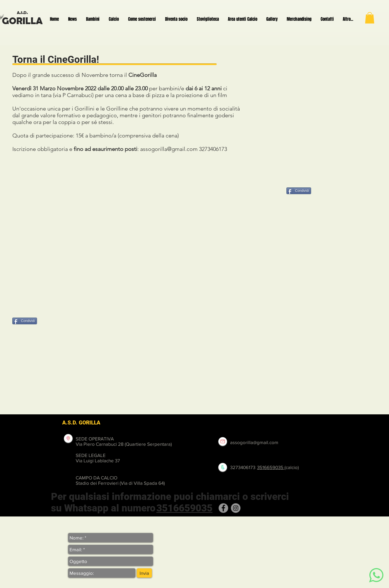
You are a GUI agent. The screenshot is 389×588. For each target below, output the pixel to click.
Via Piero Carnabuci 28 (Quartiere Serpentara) (124, 444)
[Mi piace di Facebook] (56, 321)
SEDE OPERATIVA (95, 439)
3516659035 (271, 467)
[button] (370, 18)
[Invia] (144, 573)
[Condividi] (299, 191)
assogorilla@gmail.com (169, 149)
